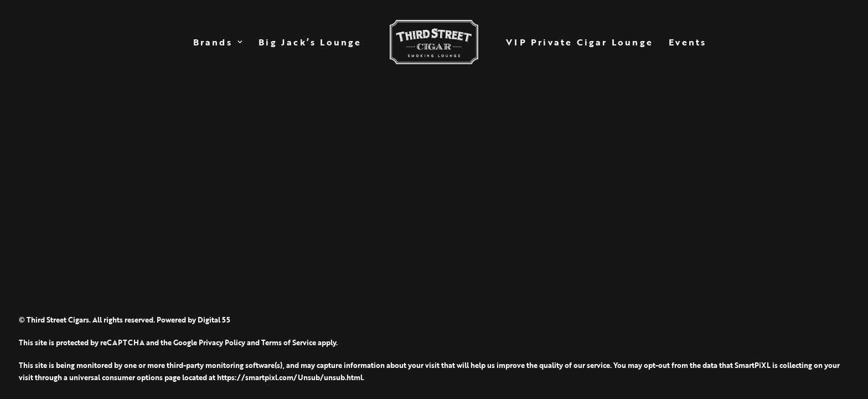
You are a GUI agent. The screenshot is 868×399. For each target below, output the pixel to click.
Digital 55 (214, 320)
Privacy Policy (222, 342)
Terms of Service (289, 342)
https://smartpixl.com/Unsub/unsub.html (290, 377)
